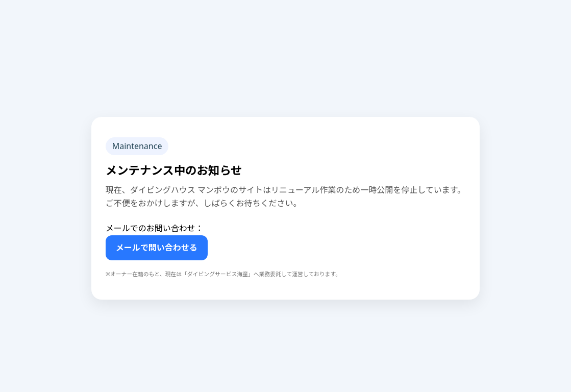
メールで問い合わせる (157, 248)
